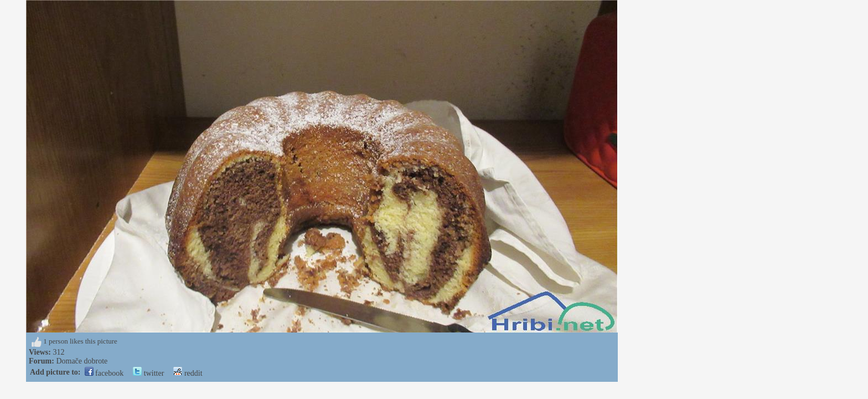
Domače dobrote (82, 361)
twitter (148, 373)
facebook (104, 373)
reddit (188, 373)
